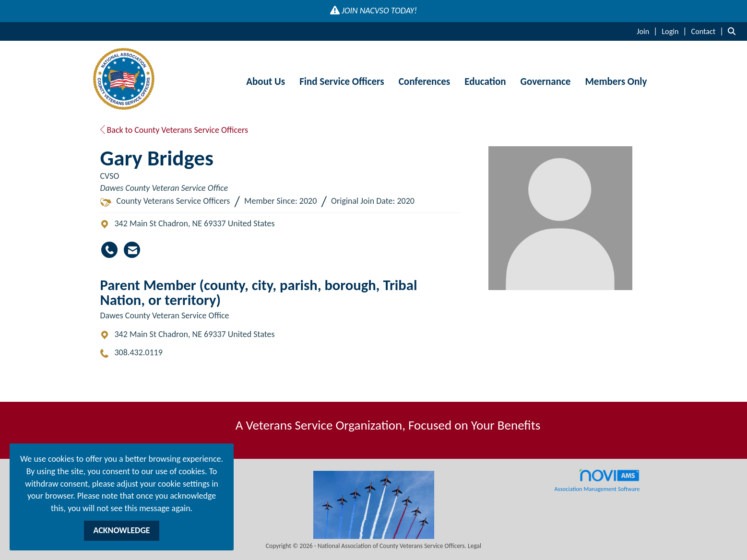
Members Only (616, 82)
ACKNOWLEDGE (121, 530)
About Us (266, 82)
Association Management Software (597, 480)
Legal (474, 546)
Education (485, 82)
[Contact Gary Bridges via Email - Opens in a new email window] (132, 250)
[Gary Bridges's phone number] (109, 250)
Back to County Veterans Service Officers (174, 130)
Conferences (424, 82)
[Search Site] (734, 31)
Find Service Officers (342, 82)
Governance (546, 82)
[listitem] (648, 31)
